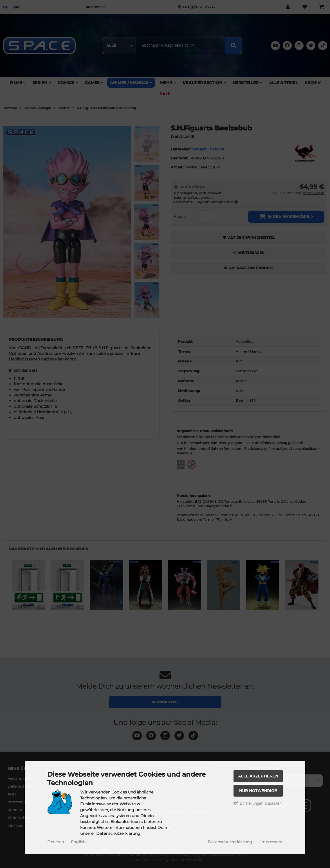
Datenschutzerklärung (230, 842)
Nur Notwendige (258, 791)
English (78, 842)
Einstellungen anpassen (258, 803)
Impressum (271, 842)
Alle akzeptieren (258, 776)
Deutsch (56, 842)
